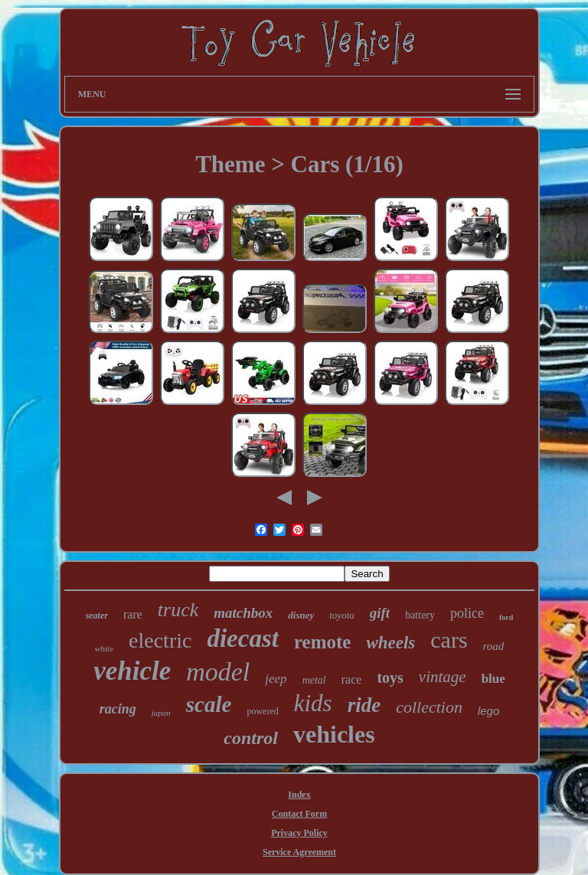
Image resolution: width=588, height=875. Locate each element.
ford (506, 617)
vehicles (334, 734)
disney (301, 615)
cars (449, 640)
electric (160, 640)
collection (429, 707)
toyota (342, 615)
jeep (276, 679)
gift (380, 613)
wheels (390, 643)
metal (314, 680)
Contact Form (299, 814)
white (104, 648)
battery (420, 615)
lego (488, 711)
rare (133, 614)
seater (97, 615)
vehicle (132, 671)
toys (390, 677)
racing (118, 709)
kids (313, 703)
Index (299, 795)
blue (493, 679)
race (352, 679)
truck (178, 610)
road (494, 646)
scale (209, 704)
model (218, 672)
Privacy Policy (299, 833)
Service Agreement (299, 852)
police (467, 613)
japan (161, 713)
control (251, 738)
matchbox (243, 613)
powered (262, 711)
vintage (443, 677)
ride (364, 705)
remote (323, 642)
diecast (242, 638)
